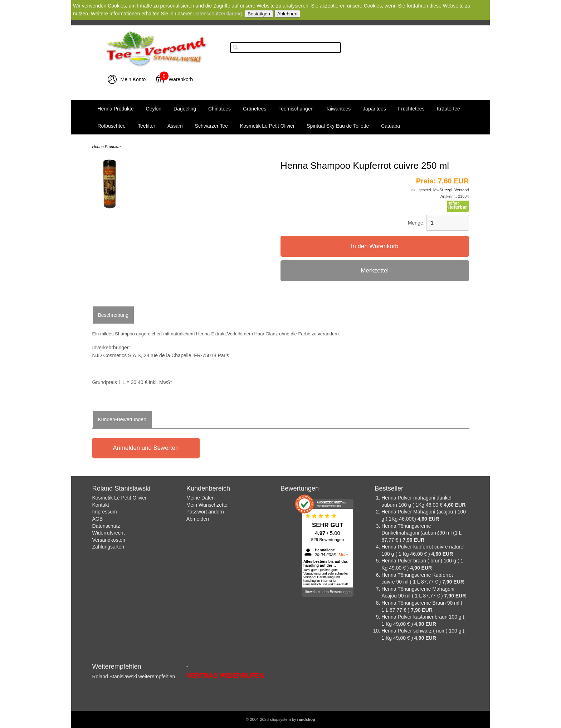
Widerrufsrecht (109, 533)
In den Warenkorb (375, 246)
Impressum (105, 512)
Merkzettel (375, 270)
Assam (175, 126)
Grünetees (255, 109)
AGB (98, 519)
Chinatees (219, 109)
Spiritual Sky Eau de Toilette (338, 126)
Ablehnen (287, 14)
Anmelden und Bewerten (146, 448)
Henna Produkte (116, 109)
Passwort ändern (205, 512)
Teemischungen (296, 109)
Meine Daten (201, 498)
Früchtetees (411, 109)
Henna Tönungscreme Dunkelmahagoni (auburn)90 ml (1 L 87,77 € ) (421, 533)
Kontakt (101, 505)
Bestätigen (259, 14)
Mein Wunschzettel (208, 505)
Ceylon (154, 109)
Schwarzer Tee (211, 126)
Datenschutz (106, 526)
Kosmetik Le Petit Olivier (267, 126)
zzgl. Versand (457, 190)
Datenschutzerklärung (218, 14)
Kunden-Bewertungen (122, 419)
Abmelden (198, 519)
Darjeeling (185, 109)
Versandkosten (109, 540)
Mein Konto (133, 79)
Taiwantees (338, 109)
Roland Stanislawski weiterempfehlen (134, 677)
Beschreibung (113, 315)
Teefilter (147, 126)
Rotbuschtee (112, 126)
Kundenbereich (208, 488)
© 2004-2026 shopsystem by (280, 719)
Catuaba (391, 126)
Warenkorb (181, 79)
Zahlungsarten (108, 547)
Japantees (374, 109)
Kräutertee (448, 109)
